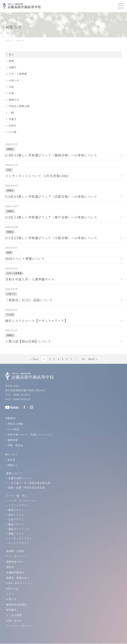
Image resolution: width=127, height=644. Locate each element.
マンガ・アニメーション (23, 501)
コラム (10, 594)
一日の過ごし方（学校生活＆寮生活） (30, 483)
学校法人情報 (15, 424)
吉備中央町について (20, 478)
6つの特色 (13, 429)
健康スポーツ (16, 524)
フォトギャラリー (17, 556)
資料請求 (11, 610)
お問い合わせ (14, 621)
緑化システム (16, 515)
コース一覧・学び (17, 496)
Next (91, 359)
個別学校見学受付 (17, 605)
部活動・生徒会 (15, 551)
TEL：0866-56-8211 (18, 395)
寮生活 (11, 460)
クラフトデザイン (19, 505)
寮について (12, 454)
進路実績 (13, 440)
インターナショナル (20, 538)
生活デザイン (16, 519)
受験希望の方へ (15, 562)
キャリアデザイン (19, 543)
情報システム (16, 534)
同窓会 (10, 567)
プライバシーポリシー (19, 626)
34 (83, 359)
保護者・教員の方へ (18, 578)
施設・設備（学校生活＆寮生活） (28, 488)
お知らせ (11, 599)
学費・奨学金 (15, 445)
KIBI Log (12, 588)
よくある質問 (14, 615)
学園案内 (10, 418)
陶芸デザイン (16, 510)
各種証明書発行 (15, 572)
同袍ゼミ (13, 465)
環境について (14, 473)
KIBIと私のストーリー (20, 583)
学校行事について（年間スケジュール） (31, 435)
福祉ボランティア (19, 529)
